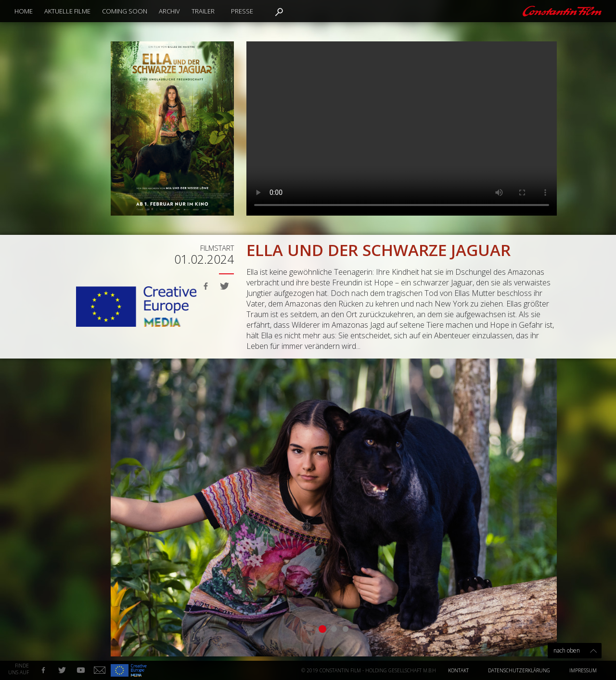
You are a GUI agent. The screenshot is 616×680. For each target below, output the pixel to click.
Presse (242, 11)
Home (24, 11)
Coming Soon (125, 11)
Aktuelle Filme (67, 11)
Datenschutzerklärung (519, 670)
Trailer (203, 11)
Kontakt (458, 670)
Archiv (169, 11)
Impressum (583, 670)
